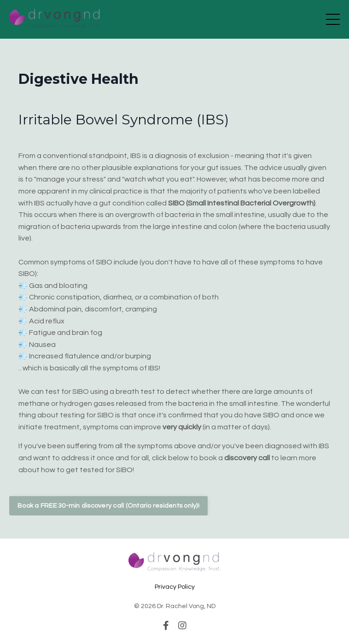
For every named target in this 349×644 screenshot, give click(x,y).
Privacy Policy (175, 587)
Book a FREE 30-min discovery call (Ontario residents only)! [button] (108, 506)
